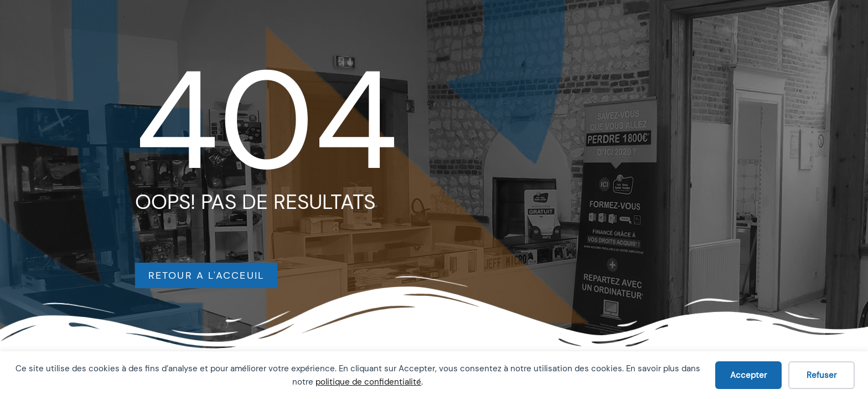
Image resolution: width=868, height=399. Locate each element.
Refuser (821, 375)
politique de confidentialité (368, 382)
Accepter (748, 375)
